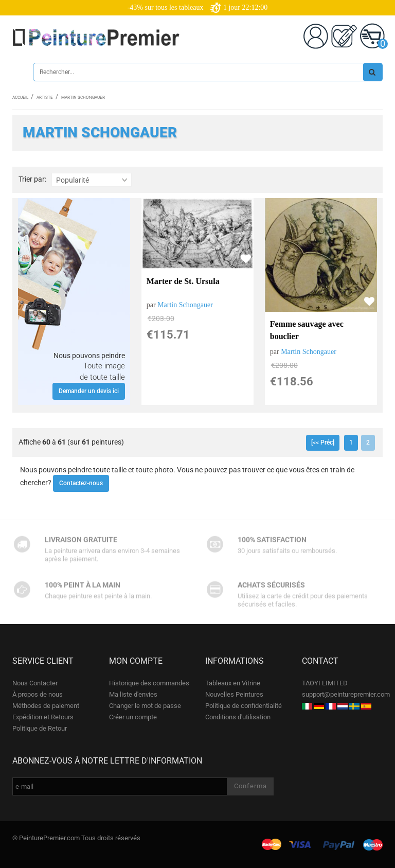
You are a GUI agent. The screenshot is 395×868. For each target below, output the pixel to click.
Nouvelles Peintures (234, 694)
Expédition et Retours (43, 717)
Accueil (20, 98)
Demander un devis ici (89, 391)
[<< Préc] (323, 442)
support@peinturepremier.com (346, 694)
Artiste (45, 98)
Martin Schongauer (185, 305)
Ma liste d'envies (133, 694)
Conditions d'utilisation (238, 717)
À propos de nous (38, 694)
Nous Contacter (35, 683)
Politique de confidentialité (244, 706)
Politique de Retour (40, 728)
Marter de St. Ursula (183, 281)
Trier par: (32, 179)
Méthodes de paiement (46, 706)
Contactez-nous (81, 483)
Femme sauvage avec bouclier (307, 330)
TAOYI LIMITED (325, 683)
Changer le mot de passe (145, 706)
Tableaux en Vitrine (233, 683)
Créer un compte (133, 717)
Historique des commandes (149, 683)
